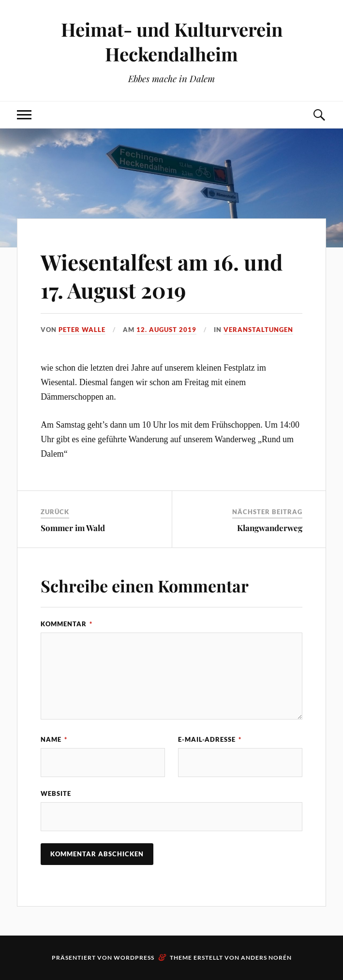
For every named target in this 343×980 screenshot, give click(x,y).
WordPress (134, 958)
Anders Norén (266, 958)
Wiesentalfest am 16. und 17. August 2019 (162, 275)
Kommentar (67, 624)
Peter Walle (82, 330)
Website (56, 793)
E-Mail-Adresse (210, 739)
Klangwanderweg (270, 528)
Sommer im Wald (73, 528)
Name (54, 739)
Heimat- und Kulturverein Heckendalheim (172, 42)
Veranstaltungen (258, 330)
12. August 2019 (166, 330)
